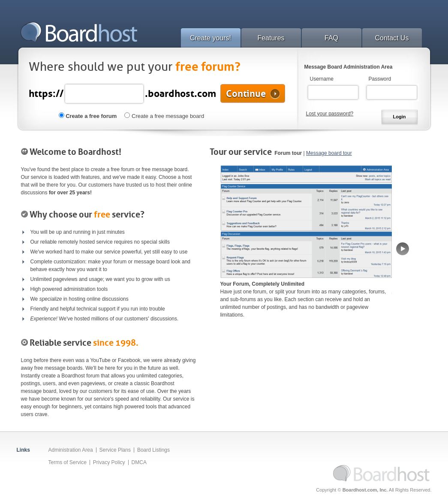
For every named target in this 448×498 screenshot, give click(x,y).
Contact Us (392, 38)
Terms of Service (68, 462)
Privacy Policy (109, 462)
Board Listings (153, 450)
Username (322, 79)
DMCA (139, 462)
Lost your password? (330, 114)
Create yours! (210, 38)
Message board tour (329, 153)
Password (380, 79)
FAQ (331, 38)
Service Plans (115, 450)
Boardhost (79, 32)
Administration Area (71, 450)
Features (271, 38)
